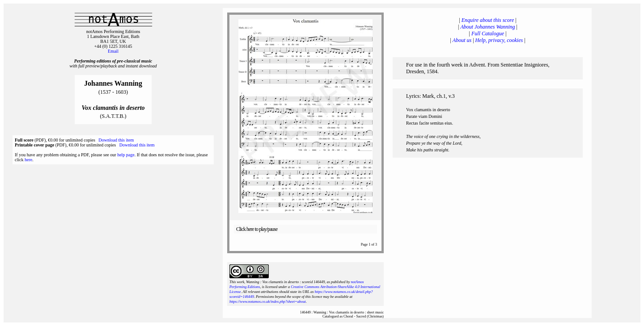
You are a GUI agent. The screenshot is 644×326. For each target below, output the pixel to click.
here (28, 160)
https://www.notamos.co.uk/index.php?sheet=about (268, 302)
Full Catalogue (488, 33)
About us (462, 40)
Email (113, 51)
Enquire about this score (488, 20)
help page (126, 155)
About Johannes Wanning (487, 27)
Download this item (116, 140)
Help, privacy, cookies (499, 40)
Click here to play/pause (257, 229)
